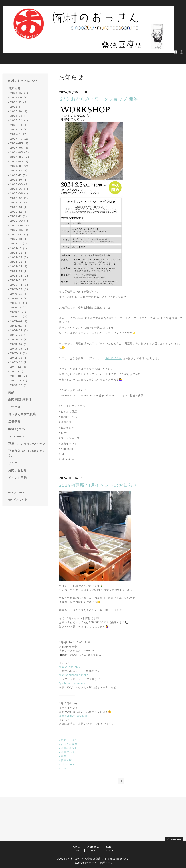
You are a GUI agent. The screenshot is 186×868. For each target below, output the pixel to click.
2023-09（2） (20, 184)
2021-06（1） (20, 262)
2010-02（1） (20, 385)
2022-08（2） (20, 225)
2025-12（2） (20, 102)
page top (174, 839)
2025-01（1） (19, 125)
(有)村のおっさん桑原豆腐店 (83, 859)
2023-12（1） (19, 171)
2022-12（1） (19, 212)
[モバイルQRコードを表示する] (27, 499)
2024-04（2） (20, 157)
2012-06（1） (20, 358)
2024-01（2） (20, 166)
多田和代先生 (114, 358)
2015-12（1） (19, 308)
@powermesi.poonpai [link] (73, 716)
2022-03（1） (20, 234)
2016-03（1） (20, 298)
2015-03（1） (19, 326)
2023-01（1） (20, 207)
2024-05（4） (20, 152)
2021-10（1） (19, 248)
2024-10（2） (20, 139)
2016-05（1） (19, 294)
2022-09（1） (20, 221)
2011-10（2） (19, 376)
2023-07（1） (20, 189)
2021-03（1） (20, 271)
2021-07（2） (20, 257)
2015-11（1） (19, 312)
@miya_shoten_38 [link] (71, 667)
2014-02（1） (20, 335)
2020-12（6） (20, 285)
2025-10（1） (19, 111)
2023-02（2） (20, 203)
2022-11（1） (19, 216)
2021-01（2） (20, 280)
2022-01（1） (20, 239)
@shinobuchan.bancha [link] (74, 675)
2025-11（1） (19, 107)
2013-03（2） (20, 349)
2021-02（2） (20, 276)
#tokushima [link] (67, 764)
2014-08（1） (20, 330)
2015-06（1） (19, 321)
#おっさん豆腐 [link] (68, 744)
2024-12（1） (20, 130)
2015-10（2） (19, 317)
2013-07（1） (20, 339)
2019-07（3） (20, 289)
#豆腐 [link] (63, 756)
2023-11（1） (19, 175)
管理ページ (107, 863)
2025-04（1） (20, 120)
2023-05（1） (20, 198)
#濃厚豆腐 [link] (65, 760)
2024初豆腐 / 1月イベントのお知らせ (98, 485)
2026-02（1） (20, 93)
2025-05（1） (20, 116)
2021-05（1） (19, 266)
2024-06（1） (20, 148)
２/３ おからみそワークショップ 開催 (98, 99)
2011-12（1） (19, 367)
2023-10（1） (20, 180)
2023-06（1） (20, 193)
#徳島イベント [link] (68, 748)
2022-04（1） (20, 230)
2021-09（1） (20, 253)
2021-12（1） (19, 244)
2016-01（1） (19, 303)
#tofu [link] (63, 768)
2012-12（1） (19, 353)
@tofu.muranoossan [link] (72, 683)
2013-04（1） (20, 344)
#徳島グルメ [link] (67, 752)
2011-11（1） (19, 371)
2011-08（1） (19, 381)
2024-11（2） (20, 134)
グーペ (93, 863)
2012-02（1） (20, 362)
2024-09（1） (20, 143)
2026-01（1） (20, 97)
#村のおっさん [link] (68, 740)
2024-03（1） (20, 161)
